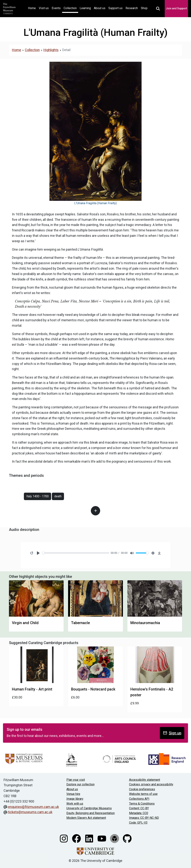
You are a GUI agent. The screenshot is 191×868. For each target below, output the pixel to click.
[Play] (38, 553)
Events (56, 8)
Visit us (44, 8)
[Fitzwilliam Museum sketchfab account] (115, 838)
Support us (115, 8)
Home (33, 8)
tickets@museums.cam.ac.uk (30, 812)
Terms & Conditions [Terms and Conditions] (142, 804)
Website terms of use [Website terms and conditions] (143, 794)
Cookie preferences (142, 789)
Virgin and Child (25, 623)
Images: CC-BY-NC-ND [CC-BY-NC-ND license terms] (144, 818)
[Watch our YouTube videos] (102, 838)
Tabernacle (80, 623)
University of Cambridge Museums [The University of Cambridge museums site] (89, 808)
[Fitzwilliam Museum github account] (127, 838)
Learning (85, 8)
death (58, 496)
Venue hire (73, 794)
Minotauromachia (145, 623)
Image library (75, 799)
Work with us (75, 804)
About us (100, 8)
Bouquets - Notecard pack (93, 689)
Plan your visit (76, 780)
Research (132, 8)
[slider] (76, 553)
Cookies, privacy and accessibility (151, 784)
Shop (144, 8)
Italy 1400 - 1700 (37, 496)
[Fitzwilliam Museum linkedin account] (90, 838)
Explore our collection (80, 784)
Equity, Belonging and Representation (91, 813)
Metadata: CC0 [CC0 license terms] (139, 813)
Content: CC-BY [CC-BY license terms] (139, 808)
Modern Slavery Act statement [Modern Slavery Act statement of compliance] (86, 818)
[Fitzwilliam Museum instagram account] (64, 838)
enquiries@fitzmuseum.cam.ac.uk (33, 807)
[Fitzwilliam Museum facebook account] (77, 838)
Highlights (51, 50)
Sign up (172, 733)
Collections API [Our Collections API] (139, 799)
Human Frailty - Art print (32, 689)
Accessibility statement (145, 780)
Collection (70, 8)
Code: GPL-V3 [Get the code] (138, 823)
